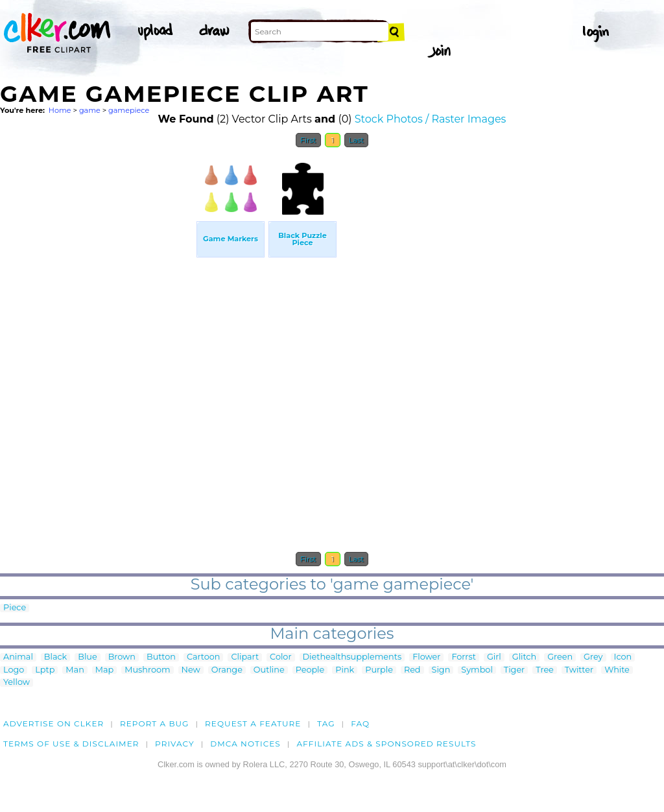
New (191, 670)
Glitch (524, 657)
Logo (14, 670)
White (617, 670)
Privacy (175, 744)
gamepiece (129, 110)
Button (161, 657)
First (308, 140)
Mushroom (147, 670)
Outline (269, 670)
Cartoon (204, 657)
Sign (441, 670)
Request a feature (253, 723)
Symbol (477, 670)
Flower (426, 657)
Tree (545, 670)
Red (412, 670)
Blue (87, 657)
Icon (623, 657)
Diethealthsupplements (352, 657)
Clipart (245, 657)
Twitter (579, 670)
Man (75, 670)
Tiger (514, 670)
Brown (122, 657)
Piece (15, 608)
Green (560, 657)
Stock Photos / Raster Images (431, 119)
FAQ (360, 723)
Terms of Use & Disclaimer (71, 744)
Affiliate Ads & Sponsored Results (386, 744)
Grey (593, 657)
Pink (345, 670)
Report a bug (155, 723)
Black (55, 657)
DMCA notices (245, 744)
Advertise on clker (53, 723)
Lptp (45, 670)
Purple (379, 670)
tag (326, 723)
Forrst (463, 657)
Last (356, 140)
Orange (227, 670)
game (90, 110)
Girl (494, 657)
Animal (18, 657)
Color (280, 657)
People (310, 670)
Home (60, 110)
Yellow (17, 683)
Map (104, 670)
